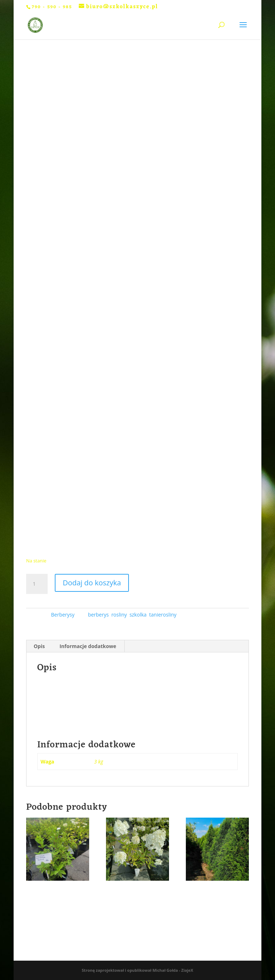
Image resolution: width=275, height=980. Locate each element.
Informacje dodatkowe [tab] (88, 646)
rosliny (119, 615)
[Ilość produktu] (37, 584)
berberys (98, 615)
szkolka (138, 615)
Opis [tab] (39, 646)
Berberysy (63, 615)
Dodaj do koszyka (92, 583)
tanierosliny (163, 615)
